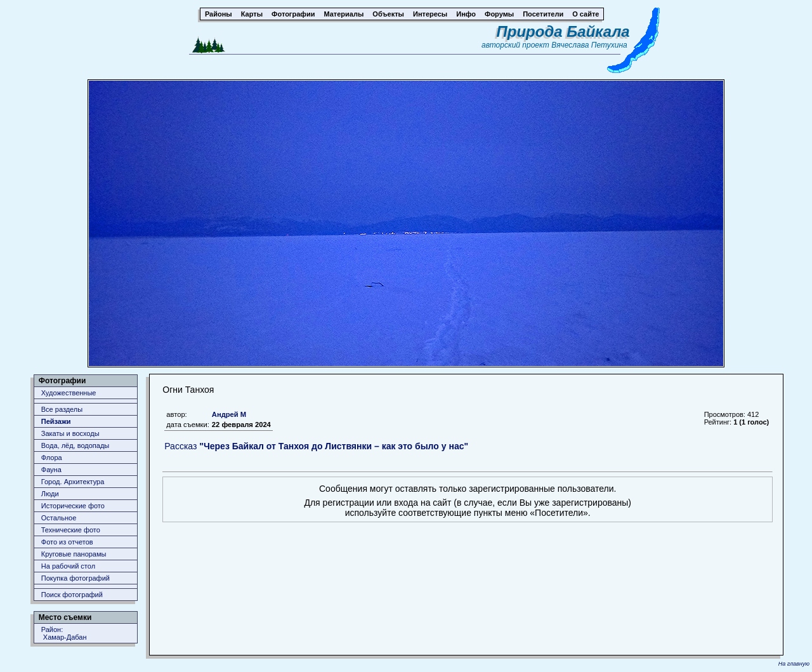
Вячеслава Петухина (589, 45)
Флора (52, 458)
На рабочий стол (68, 566)
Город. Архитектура (73, 482)
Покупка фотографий (75, 578)
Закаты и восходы (70, 433)
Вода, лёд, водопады (75, 445)
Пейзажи (56, 421)
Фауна (51, 470)
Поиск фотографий (72, 595)
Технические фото (71, 530)
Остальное (59, 518)
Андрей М (229, 414)
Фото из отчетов (67, 542)
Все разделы (62, 409)
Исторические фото (73, 506)
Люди (50, 494)
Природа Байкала (563, 31)
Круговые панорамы (74, 554)
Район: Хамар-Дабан (64, 633)
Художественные (69, 393)
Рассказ (316, 446)
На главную (794, 664)
